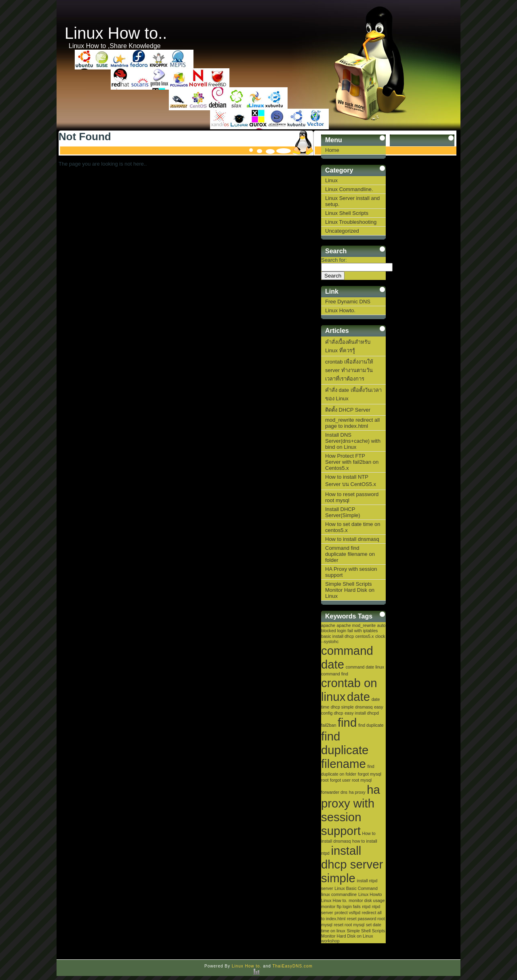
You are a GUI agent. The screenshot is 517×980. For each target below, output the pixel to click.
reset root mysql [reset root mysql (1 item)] (349, 925)
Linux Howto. (340, 310)
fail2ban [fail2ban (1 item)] (329, 725)
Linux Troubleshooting (351, 222)
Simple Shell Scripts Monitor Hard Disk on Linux (350, 590)
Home (332, 150)
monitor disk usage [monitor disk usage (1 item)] (367, 900)
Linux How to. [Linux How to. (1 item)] (334, 900)
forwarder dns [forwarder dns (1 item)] (334, 792)
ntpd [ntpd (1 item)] (366, 906)
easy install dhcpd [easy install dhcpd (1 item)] (362, 713)
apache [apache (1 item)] (328, 625)
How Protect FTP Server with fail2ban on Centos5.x (352, 462)
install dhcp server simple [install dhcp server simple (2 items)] (352, 864)
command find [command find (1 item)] (335, 674)
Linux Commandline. (349, 189)
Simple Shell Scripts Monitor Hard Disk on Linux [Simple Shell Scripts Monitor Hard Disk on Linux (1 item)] (353, 933)
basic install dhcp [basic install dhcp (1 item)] (337, 636)
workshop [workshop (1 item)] (330, 941)
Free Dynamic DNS (348, 302)
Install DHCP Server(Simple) (343, 512)
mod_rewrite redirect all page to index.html (352, 423)
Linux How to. (247, 966)
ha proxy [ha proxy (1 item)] (357, 792)
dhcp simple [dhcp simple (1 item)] (342, 707)
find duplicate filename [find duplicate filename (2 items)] (345, 750)
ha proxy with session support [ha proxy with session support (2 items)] (351, 810)
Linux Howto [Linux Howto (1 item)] (370, 894)
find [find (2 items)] (347, 722)
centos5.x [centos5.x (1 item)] (365, 636)
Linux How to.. (116, 33)
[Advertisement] (422, 328)
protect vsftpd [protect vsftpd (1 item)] (347, 913)
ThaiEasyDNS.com (292, 966)
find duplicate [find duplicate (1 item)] (371, 725)
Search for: (334, 260)
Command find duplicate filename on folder (350, 554)
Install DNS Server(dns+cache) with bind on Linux (353, 441)
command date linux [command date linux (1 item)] (365, 667)
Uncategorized (342, 231)
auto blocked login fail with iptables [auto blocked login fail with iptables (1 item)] (353, 628)
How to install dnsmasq (352, 539)
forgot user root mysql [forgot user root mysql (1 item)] (351, 780)
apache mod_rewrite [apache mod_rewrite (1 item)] (356, 625)
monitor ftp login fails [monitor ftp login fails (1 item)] (341, 906)
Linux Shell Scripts (347, 213)
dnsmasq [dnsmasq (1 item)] (364, 707)
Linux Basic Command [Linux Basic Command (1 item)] (356, 888)
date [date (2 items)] (358, 697)
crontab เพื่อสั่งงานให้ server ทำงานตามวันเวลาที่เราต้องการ (349, 370)
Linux (331, 180)
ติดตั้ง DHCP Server (348, 410)
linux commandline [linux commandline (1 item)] (339, 894)
